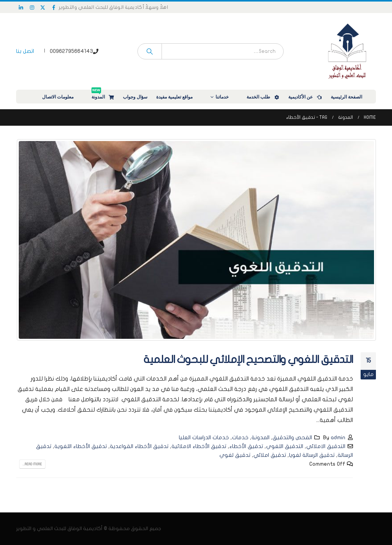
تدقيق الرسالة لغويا (312, 455)
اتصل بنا (25, 51)
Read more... (32, 464)
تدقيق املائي (270, 455)
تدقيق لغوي (235, 455)
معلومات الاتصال (63, 97)
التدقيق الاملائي (326, 446)
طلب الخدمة (263, 97)
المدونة (103, 95)
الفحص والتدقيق (292, 437)
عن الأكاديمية (305, 97)
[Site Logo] (347, 51)
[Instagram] (32, 7)
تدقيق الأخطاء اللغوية (81, 446)
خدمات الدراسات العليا (204, 437)
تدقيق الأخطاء (246, 446)
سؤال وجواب (135, 97)
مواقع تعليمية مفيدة (179, 97)
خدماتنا (227, 97)
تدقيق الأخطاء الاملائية (199, 446)
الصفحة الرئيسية (351, 97)
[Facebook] (54, 7)
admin (338, 437)
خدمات (240, 437)
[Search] (150, 51)
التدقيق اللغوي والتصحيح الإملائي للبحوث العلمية (248, 360)
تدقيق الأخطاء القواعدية (139, 446)
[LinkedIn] (21, 7)
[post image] (196, 240)
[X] (43, 7)
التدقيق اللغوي (285, 446)
